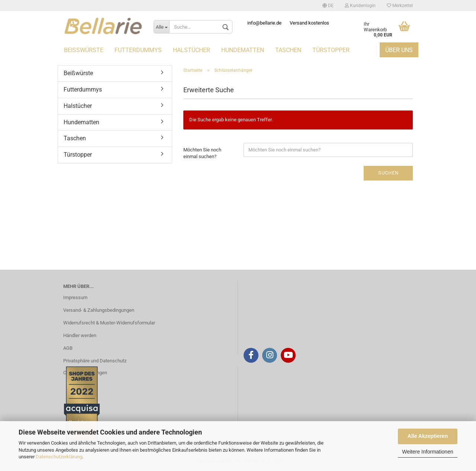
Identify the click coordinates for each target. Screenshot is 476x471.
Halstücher (192, 50)
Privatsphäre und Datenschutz (95, 361)
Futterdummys (138, 50)
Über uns (399, 50)
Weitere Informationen (427, 452)
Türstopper (331, 50)
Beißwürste (84, 50)
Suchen (388, 173)
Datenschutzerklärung (59, 457)
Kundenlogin (360, 6)
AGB (68, 348)
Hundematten (243, 50)
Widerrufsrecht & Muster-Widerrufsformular (109, 323)
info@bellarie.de (264, 23)
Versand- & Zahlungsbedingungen (99, 310)
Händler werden (80, 335)
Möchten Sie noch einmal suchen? (202, 153)
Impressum (75, 297)
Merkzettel (400, 6)
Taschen (288, 50)
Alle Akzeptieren (428, 436)
